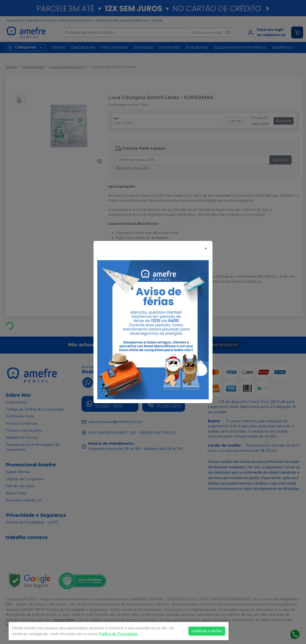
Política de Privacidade (118, 634)
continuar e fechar (207, 631)
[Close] (206, 248)
